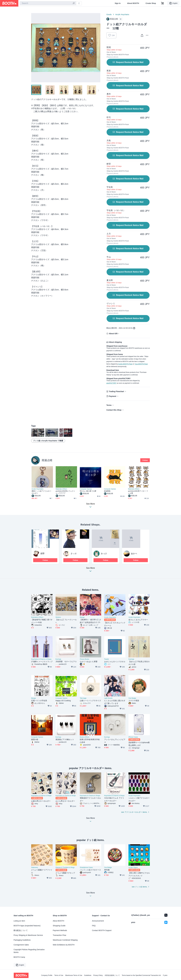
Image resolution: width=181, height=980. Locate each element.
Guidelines (88, 975)
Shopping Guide (59, 926)
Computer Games (86, 489)
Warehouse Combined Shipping (65, 940)
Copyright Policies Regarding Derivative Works (29, 951)
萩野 (42, 553)
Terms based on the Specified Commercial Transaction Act (141, 975)
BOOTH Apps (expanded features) (27, 926)
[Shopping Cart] (163, 3)
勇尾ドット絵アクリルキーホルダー (41, 492)
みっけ (104, 553)
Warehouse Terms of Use (74, 975)
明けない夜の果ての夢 (88, 491)
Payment (112, 396)
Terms (109, 405)
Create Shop (151, 3)
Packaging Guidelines (22, 940)
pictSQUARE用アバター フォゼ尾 (138, 492)
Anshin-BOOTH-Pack (125, 364)
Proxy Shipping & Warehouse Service (28, 935)
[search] (74, 3)
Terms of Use (59, 975)
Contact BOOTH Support (102, 930)
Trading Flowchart (116, 391)
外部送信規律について (112, 975)
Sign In (118, 3)
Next (98, 48)
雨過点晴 (47, 460)
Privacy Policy (98, 975)
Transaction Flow (59, 935)
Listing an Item (19, 921)
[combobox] (48, 3)
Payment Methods (60, 930)
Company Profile (47, 975)
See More (90, 570)
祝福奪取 (107, 491)
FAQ (94, 926)
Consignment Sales (21, 945)
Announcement (98, 921)
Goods (109, 14)
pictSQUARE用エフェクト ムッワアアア (65, 492)
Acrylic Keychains (122, 14)
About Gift (113, 334)
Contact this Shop (114, 410)
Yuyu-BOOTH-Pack (141, 364)
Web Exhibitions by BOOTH (64, 945)
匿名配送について (21, 930)
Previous (33, 48)
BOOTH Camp (19, 957)
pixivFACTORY (111, 383)
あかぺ (134, 553)
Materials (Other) (61, 489)
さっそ (74, 553)
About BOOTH (133, 3)
